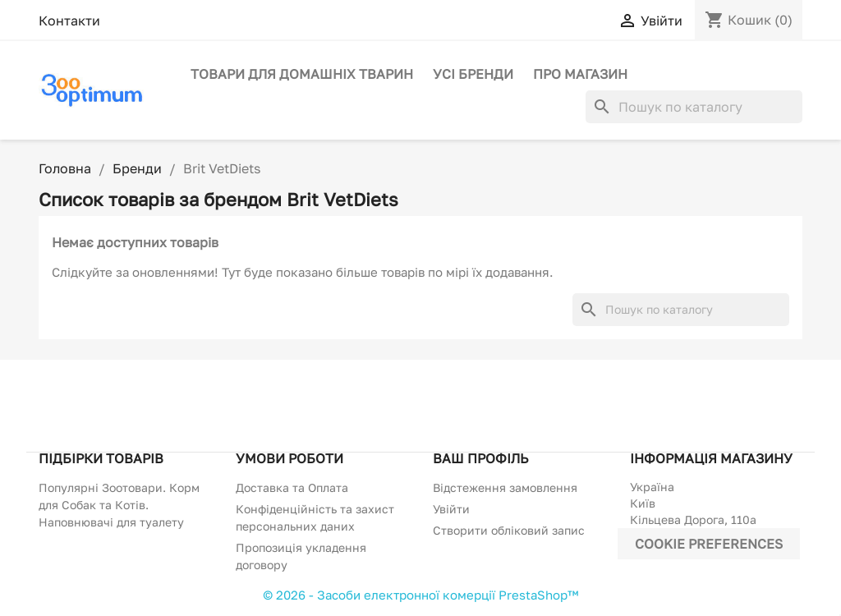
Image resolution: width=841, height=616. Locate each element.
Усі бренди (473, 74)
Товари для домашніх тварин (302, 74)
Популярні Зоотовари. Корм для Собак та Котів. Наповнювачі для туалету (119, 505)
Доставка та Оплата (292, 487)
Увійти (451, 509)
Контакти (69, 21)
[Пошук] (694, 107)
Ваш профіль (480, 458)
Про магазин (580, 74)
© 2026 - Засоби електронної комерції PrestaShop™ (420, 595)
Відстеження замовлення (505, 487)
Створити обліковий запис (509, 530)
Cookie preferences (709, 544)
